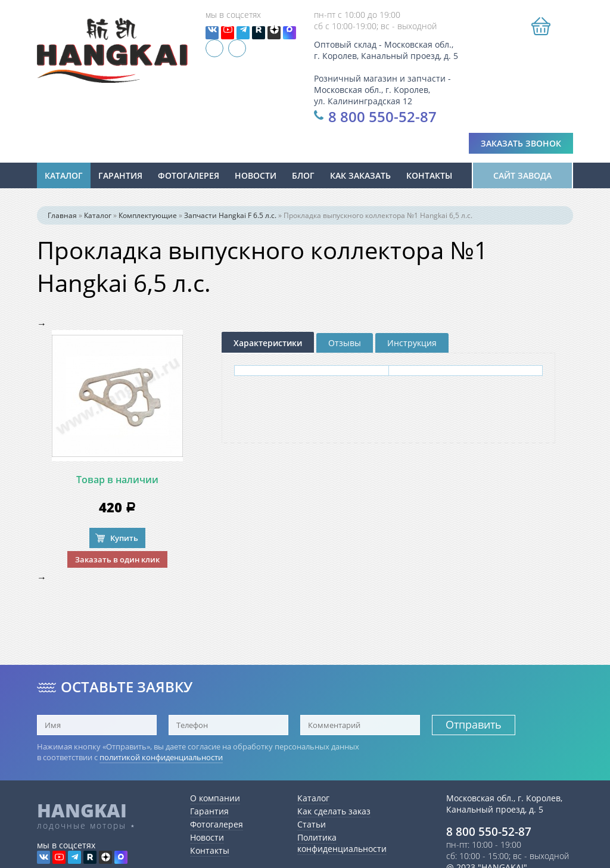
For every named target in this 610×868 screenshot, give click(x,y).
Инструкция (412, 346)
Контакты (429, 178)
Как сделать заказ (334, 811)
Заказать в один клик (117, 562)
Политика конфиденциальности (342, 843)
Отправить (474, 724)
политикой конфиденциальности (161, 757)
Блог (303, 178)
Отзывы (345, 346)
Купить (124, 541)
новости (256, 178)
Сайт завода (522, 178)
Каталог (64, 178)
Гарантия (120, 178)
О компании (215, 798)
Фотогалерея (189, 178)
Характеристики (268, 346)
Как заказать (360, 178)
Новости (207, 837)
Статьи (312, 824)
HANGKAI (82, 810)
